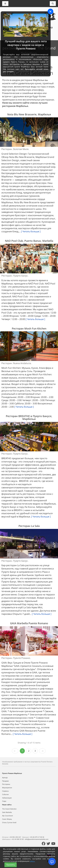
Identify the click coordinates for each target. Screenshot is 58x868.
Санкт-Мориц (7, 819)
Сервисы (5, 791)
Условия (37, 850)
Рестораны (6, 784)
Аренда (5, 778)
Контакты (45, 850)
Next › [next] (42, 751)
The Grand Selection (9, 809)
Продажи (5, 781)
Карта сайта (15, 850)
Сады (4, 801)
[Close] (50, 11)
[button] (4, 132)
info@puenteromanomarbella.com (37, 839)
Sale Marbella (7, 812)
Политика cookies (27, 850)
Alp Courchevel (7, 816)
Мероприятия (7, 788)
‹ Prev (15, 751)
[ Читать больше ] (31, 231)
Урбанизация (7, 798)
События (5, 794)
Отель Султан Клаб (9, 823)
